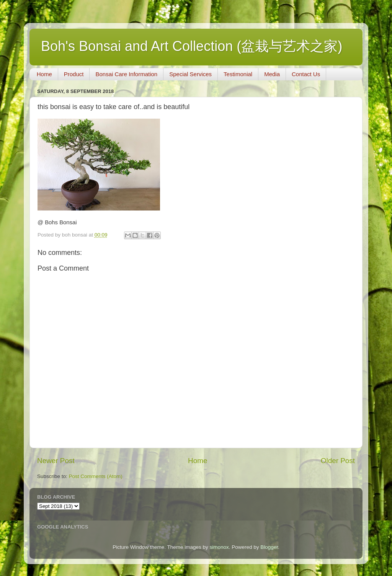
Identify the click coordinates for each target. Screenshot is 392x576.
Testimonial (238, 74)
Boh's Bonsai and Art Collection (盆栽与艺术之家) (192, 46)
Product (74, 74)
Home (44, 74)
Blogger (269, 547)
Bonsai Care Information (126, 74)
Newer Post (56, 461)
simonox (219, 547)
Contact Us (306, 74)
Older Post (338, 461)
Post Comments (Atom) (96, 476)
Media (272, 74)
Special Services (190, 74)
